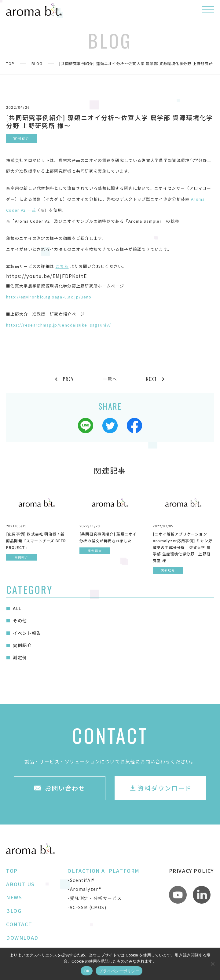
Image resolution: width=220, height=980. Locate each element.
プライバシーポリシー (119, 971)
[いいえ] (212, 964)
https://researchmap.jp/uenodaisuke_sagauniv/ (59, 325)
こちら (62, 266)
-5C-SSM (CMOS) (87, 907)
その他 (20, 620)
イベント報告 (27, 633)
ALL (17, 608)
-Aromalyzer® (84, 889)
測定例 (20, 657)
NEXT (152, 379)
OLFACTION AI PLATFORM (104, 871)
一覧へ (110, 379)
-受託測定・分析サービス (95, 898)
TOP (10, 63)
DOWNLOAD (22, 938)
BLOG (37, 63)
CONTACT (19, 924)
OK (87, 971)
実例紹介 (22, 645)
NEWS (14, 897)
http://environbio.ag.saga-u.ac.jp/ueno (49, 297)
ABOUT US (20, 884)
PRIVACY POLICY (191, 871)
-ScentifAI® (81, 880)
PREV (68, 379)
